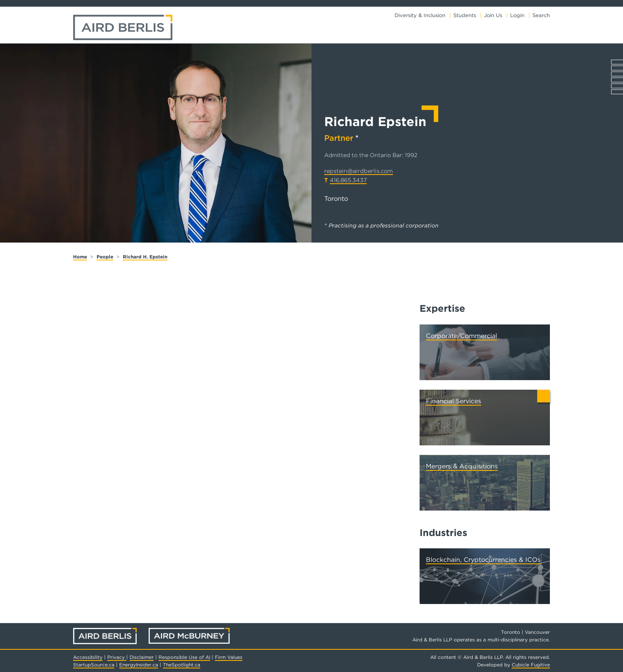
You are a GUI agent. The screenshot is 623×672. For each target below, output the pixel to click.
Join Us (493, 15)
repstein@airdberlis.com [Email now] (359, 171)
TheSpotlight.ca (182, 665)
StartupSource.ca (94, 665)
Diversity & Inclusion (420, 15)
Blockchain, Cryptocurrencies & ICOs (483, 560)
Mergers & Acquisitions (462, 466)
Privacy (117, 657)
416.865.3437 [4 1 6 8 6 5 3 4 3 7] (348, 180)
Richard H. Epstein (145, 257)
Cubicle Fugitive (531, 665)
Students (465, 15)
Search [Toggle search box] (541, 15)
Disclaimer (142, 657)
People (105, 257)
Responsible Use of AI (184, 657)
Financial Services (454, 401)
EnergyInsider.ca (139, 665)
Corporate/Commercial (461, 336)
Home (80, 257)
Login (517, 15)
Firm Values (229, 657)
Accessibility (88, 657)
